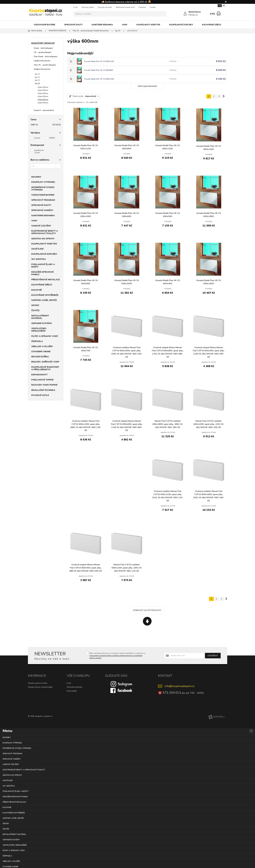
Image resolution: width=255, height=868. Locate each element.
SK (224, 6)
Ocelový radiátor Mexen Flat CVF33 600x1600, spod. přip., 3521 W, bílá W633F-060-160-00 (209, 496)
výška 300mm (43, 90)
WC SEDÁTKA (39, 259)
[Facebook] (122, 690)
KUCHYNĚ (37, 290)
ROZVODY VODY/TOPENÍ (44, 385)
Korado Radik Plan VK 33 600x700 (86, 349)
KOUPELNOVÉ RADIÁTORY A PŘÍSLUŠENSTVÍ (45, 368)
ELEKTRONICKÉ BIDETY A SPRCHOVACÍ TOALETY (45, 232)
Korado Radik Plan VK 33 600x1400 (209, 148)
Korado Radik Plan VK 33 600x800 (99, 70)
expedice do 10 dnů (39, 151)
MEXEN (52, 138)
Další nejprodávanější (147, 86)
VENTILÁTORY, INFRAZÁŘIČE (39, 330)
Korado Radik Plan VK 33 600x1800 (209, 215)
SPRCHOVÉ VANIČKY (42, 210)
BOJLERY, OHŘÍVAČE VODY (45, 362)
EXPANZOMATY (39, 375)
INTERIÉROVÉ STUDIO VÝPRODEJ (43, 189)
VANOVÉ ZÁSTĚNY (41, 226)
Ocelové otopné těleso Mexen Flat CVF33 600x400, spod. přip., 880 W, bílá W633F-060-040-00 (86, 568)
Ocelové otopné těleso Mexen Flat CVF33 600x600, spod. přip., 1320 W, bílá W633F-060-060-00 (127, 426)
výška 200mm (43, 87)
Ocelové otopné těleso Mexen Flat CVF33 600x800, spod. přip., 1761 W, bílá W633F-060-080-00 (168, 352)
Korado (37, 138)
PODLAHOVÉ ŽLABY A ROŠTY (43, 266)
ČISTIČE (35, 310)
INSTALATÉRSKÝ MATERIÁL (40, 317)
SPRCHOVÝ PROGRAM (43, 200)
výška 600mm (43, 100)
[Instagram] (122, 684)
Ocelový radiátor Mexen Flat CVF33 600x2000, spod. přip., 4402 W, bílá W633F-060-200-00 (127, 352)
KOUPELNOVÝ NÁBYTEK (148, 25)
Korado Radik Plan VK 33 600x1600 (209, 282)
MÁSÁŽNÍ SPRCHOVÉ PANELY (43, 273)
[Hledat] (164, 14)
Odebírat (213, 656)
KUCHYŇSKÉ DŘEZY (212, 25)
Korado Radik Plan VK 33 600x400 (168, 282)
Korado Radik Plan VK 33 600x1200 (99, 79)
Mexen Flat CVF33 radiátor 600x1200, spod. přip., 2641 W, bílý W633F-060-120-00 (127, 568)
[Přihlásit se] (185, 14)
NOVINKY (36, 177)
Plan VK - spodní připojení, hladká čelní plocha (45, 67)
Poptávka (142, 7)
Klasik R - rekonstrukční (44, 110)
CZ (220, 6)
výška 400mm (43, 93)
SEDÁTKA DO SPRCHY (43, 239)
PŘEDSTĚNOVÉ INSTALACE (46, 280)
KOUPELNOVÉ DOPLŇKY (181, 25)
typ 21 (37, 77)
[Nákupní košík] (219, 13)
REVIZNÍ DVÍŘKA (40, 357)
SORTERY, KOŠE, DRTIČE (44, 300)
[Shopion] (216, 717)
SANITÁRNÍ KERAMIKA (102, 25)
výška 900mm (43, 103)
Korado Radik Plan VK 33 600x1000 (86, 215)
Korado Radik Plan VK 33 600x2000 (127, 282)
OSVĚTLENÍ (37, 249)
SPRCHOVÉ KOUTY (73, 25)
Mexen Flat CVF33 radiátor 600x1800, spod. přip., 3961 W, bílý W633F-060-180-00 (168, 424)
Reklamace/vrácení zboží (125, 7)
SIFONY (35, 305)
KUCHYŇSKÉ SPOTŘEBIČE (45, 295)
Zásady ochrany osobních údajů (40, 687)
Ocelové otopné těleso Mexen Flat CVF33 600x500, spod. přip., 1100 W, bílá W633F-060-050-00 (209, 352)
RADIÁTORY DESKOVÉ (43, 43)
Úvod (69, 683)
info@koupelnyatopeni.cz (179, 686)
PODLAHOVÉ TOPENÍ (42, 380)
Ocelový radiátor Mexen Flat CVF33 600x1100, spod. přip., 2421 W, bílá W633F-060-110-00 (168, 496)
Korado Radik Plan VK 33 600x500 (168, 215)
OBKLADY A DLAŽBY (42, 346)
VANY (125, 25)
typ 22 (37, 80)
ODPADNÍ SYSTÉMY (42, 323)
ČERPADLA (37, 341)
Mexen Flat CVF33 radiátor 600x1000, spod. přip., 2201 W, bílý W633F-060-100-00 (209, 424)
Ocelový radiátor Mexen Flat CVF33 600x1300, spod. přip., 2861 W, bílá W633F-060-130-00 (86, 426)
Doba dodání (72, 691)
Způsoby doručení (105, 7)
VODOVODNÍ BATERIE (44, 25)
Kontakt (153, 7)
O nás (75, 7)
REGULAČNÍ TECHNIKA (43, 390)
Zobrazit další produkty (147, 610)
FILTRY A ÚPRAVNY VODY (45, 336)
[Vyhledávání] (120, 14)
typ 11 (37, 74)
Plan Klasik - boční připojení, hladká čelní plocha (46, 59)
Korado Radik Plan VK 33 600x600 (127, 215)
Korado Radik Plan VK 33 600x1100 (99, 61)
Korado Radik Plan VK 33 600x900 (86, 282)
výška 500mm (43, 96)
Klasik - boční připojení (43, 48)
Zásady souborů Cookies (38, 683)
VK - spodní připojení (43, 52)
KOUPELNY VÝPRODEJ (43, 182)
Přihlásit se (193, 15)
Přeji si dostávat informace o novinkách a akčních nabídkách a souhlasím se (117, 656)
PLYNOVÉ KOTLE (40, 395)
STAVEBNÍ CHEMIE (41, 352)
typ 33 (37, 83)
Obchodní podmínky (74, 687)
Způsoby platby (88, 7)
